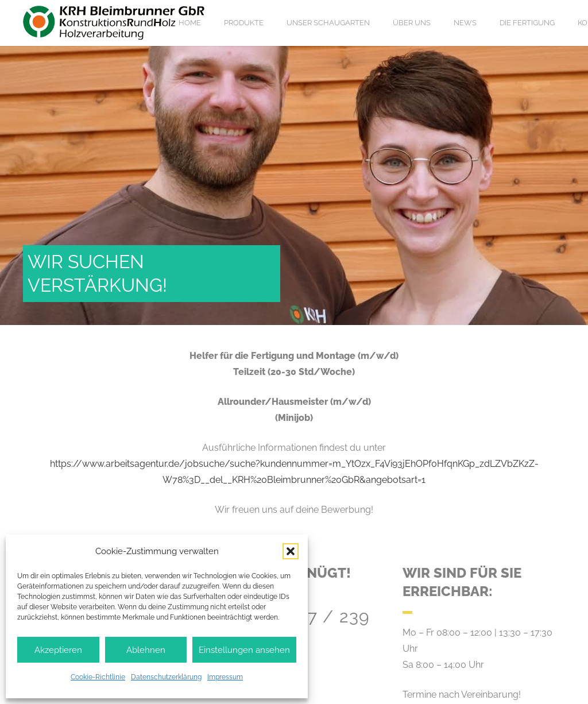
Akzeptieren (58, 650)
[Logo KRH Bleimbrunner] (114, 23)
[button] (291, 551)
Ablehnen (146, 650)
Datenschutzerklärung (166, 677)
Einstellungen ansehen (244, 650)
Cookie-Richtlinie (98, 677)
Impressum (225, 677)
